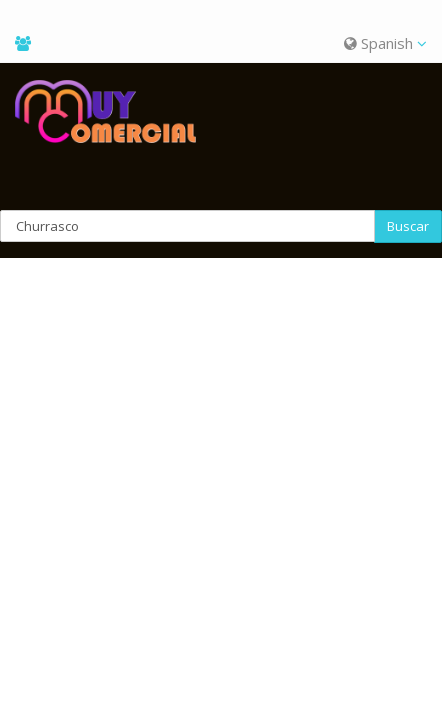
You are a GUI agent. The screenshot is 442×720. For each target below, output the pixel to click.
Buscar (408, 226)
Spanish (385, 43)
